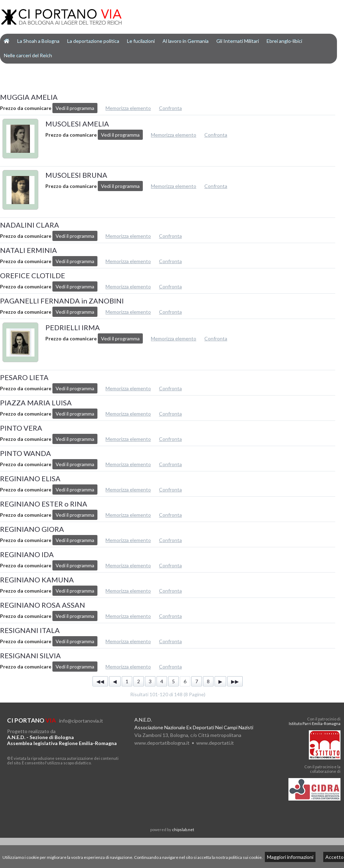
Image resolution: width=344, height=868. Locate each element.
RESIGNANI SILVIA (30, 655)
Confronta (170, 108)
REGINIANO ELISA (30, 478)
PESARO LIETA (24, 377)
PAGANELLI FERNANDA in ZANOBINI (62, 301)
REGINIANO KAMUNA (37, 580)
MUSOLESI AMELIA (77, 124)
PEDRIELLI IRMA (73, 327)
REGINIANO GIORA (32, 529)
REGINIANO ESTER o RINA (44, 504)
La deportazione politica (93, 41)
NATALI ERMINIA (28, 250)
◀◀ (100, 681)
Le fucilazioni (141, 41)
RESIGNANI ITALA (30, 630)
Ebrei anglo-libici (284, 41)
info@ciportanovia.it (81, 721)
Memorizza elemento (128, 108)
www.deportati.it (215, 743)
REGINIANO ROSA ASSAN (43, 605)
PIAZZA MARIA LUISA (36, 403)
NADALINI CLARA (30, 225)
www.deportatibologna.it (162, 743)
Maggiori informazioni (290, 857)
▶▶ (235, 681)
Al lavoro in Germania (186, 41)
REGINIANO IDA (27, 554)
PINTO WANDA (26, 453)
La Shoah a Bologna (38, 41)
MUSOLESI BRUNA (76, 175)
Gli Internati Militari (238, 41)
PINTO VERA (21, 428)
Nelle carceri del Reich (28, 55)
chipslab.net (183, 830)
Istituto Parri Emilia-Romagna (315, 723)
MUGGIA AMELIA (29, 97)
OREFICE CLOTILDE (33, 275)
